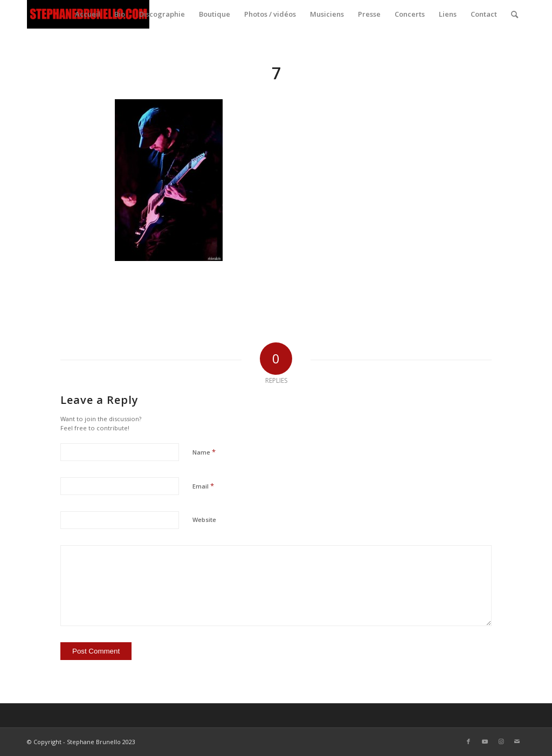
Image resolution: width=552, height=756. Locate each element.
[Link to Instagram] (501, 741)
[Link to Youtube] (485, 741)
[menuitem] (88, 14)
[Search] (515, 14)
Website (204, 520)
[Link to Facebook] (468, 741)
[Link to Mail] (517, 741)
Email (203, 486)
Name (204, 452)
